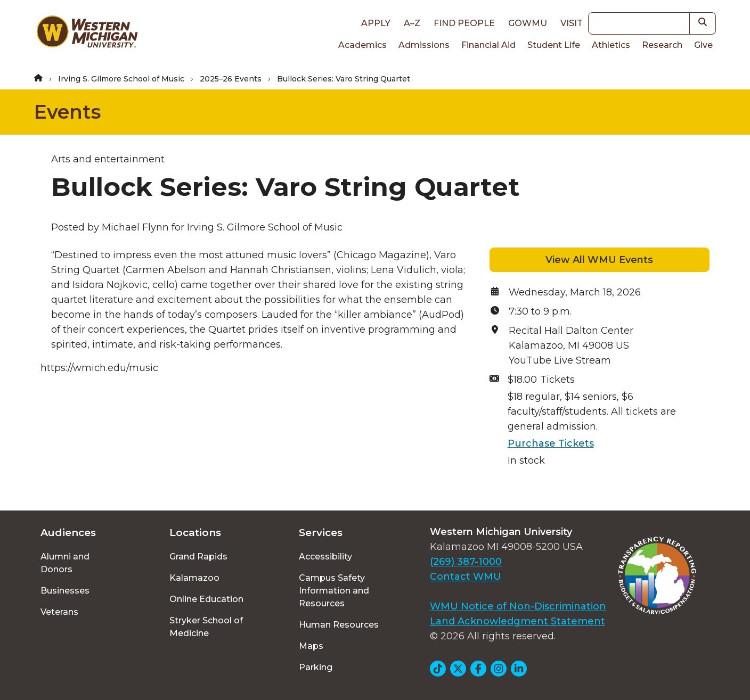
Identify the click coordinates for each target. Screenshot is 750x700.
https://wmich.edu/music (99, 368)
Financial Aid (488, 45)
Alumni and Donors (65, 563)
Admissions (424, 45)
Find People (464, 23)
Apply (376, 23)
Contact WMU (466, 577)
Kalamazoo (194, 578)
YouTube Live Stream (560, 360)
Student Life (554, 45)
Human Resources (339, 625)
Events (67, 112)
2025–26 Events (231, 79)
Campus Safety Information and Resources (334, 591)
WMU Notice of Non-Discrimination (518, 606)
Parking (316, 667)
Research (662, 45)
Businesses (65, 591)
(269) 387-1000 (466, 562)
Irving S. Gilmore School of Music (121, 79)
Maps (311, 646)
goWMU (528, 23)
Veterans (59, 612)
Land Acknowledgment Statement (517, 621)
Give (703, 45)
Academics (362, 45)
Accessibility (325, 557)
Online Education (206, 599)
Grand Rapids (198, 557)
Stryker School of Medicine (206, 627)
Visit (572, 23)
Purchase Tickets (551, 443)
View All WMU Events (599, 260)
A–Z (412, 23)
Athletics (611, 45)
